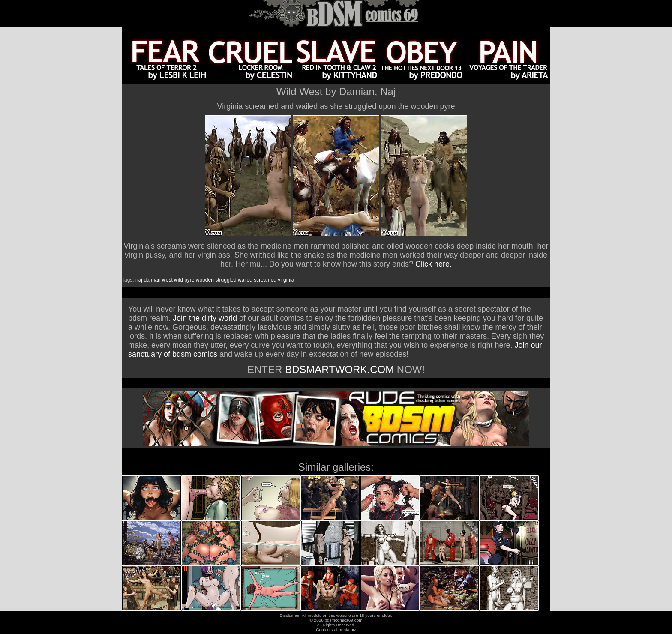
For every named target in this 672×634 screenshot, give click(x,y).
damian (152, 280)
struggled (226, 280)
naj (139, 280)
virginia (286, 280)
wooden (205, 280)
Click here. (433, 264)
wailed (245, 280)
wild (178, 280)
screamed (265, 280)
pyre (189, 280)
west (167, 280)
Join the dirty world (205, 318)
